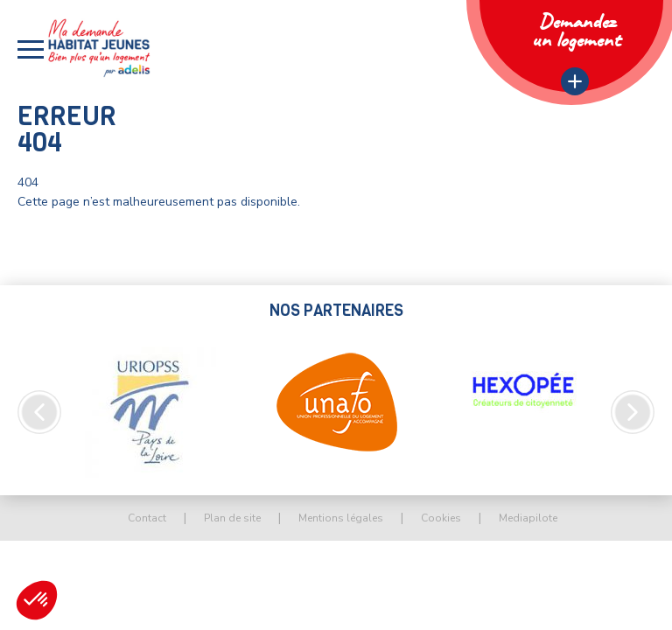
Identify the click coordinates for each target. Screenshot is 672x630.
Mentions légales (341, 518)
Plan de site (232, 518)
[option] (150, 412)
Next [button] (633, 412)
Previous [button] (39, 412)
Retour (65, 252)
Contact (147, 518)
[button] (31, 49)
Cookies (441, 518)
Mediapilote (528, 518)
